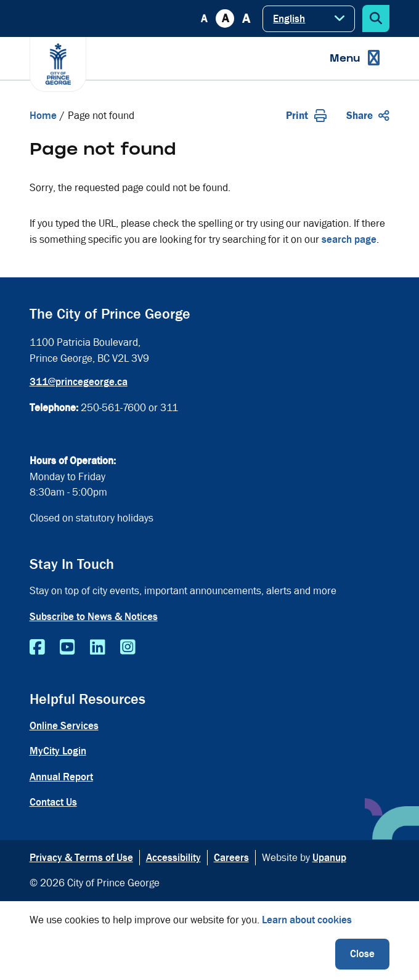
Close (362, 954)
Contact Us (53, 802)
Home (43, 116)
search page (349, 239)
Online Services (64, 726)
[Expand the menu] (355, 58)
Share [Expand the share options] (368, 116)
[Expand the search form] (376, 18)
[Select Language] (309, 19)
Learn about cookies (307, 920)
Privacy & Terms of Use (81, 858)
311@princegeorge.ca (79, 382)
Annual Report (61, 777)
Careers (231, 858)
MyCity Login (58, 751)
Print (306, 116)
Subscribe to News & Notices (94, 617)
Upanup (329, 858)
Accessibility (173, 858)
